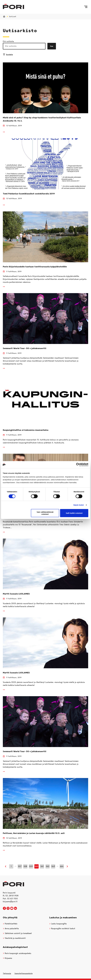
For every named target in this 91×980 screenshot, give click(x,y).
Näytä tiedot (79, 505)
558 (25, 866)
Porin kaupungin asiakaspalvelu (17, 953)
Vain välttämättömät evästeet (45, 513)
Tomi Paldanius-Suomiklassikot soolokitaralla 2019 (29, 194)
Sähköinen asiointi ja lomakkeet (17, 933)
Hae (52, 46)
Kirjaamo (7, 958)
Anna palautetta (11, 928)
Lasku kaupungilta (58, 924)
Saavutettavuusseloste (24, 973)
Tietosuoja (7, 973)
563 (53, 866)
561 (42, 866)
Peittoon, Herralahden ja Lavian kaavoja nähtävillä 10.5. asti (34, 833)
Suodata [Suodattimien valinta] (8, 55)
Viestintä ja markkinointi (14, 938)
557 (20, 866)
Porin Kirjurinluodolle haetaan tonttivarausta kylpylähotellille (35, 267)
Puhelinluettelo (10, 924)
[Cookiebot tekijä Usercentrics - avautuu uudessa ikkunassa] (78, 465)
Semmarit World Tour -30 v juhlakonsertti (25, 348)
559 (31, 866)
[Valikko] (86, 7)
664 (62, 866)
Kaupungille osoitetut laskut (62, 928)
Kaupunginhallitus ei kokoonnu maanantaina (26, 430)
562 (48, 866)
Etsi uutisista (8, 41)
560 (36, 866)
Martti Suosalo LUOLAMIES (16, 594)
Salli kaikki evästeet (74, 513)
